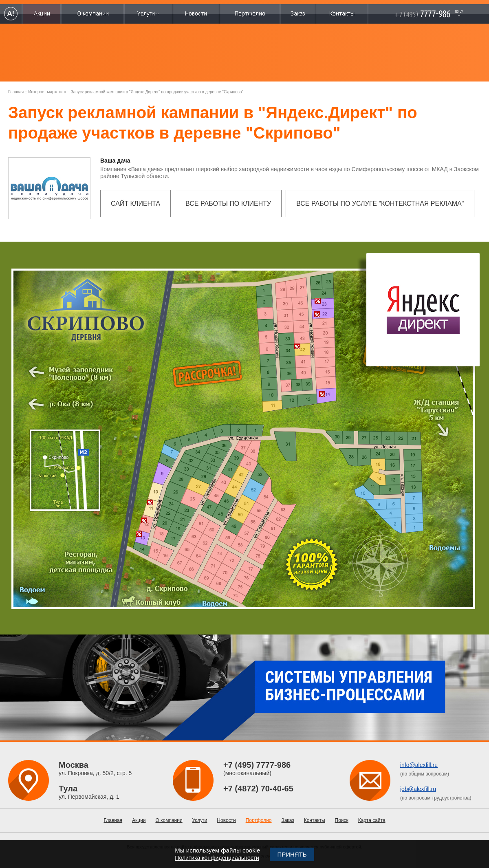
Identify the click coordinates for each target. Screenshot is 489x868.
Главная (16, 92)
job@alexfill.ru (418, 789)
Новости (226, 820)
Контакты (315, 820)
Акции (139, 820)
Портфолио (259, 820)
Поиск (342, 820)
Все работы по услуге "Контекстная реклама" (380, 204)
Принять (292, 854)
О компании (169, 820)
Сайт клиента (135, 204)
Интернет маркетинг (47, 92)
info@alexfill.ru (419, 765)
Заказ (287, 820)
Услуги (200, 820)
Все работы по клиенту (228, 204)
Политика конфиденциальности (217, 858)
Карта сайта (372, 820)
